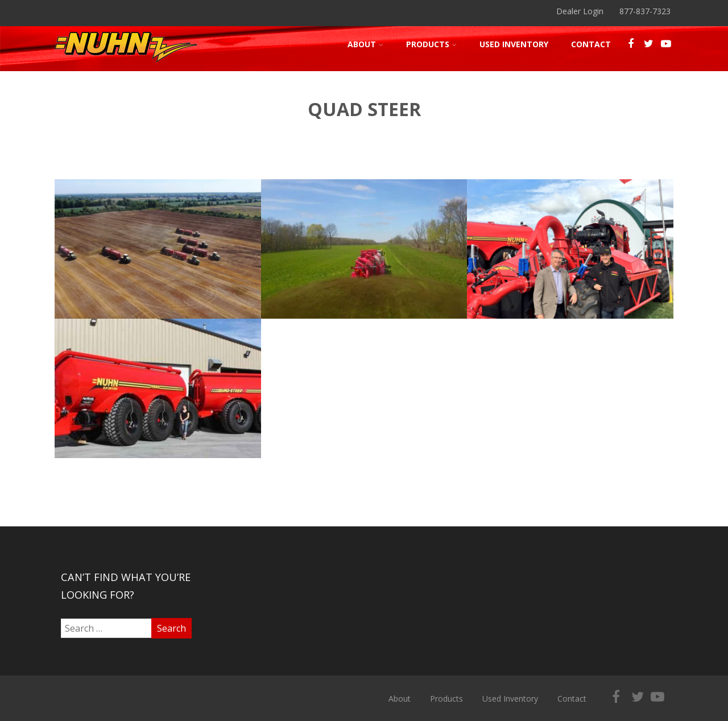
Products (431, 44)
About (365, 44)
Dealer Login (580, 11)
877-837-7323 (645, 11)
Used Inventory (514, 44)
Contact (591, 44)
